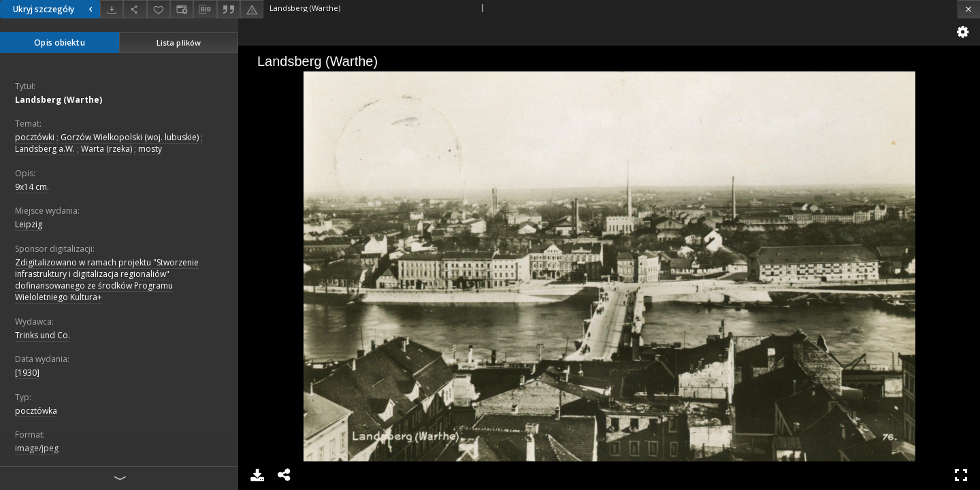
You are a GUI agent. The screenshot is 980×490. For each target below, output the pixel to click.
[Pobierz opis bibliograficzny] (205, 10)
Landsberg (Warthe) (59, 100)
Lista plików (179, 43)
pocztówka (36, 411)
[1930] (27, 373)
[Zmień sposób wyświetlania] (182, 9)
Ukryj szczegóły (54, 9)
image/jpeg (37, 448)
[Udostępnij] (135, 9)
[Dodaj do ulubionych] (159, 9)
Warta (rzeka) (107, 149)
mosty (150, 149)
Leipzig (29, 224)
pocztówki (35, 137)
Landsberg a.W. (45, 149)
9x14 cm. (32, 187)
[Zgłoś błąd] (252, 9)
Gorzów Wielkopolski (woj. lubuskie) (130, 137)
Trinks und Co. (43, 335)
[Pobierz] (112, 9)
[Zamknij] (969, 9)
